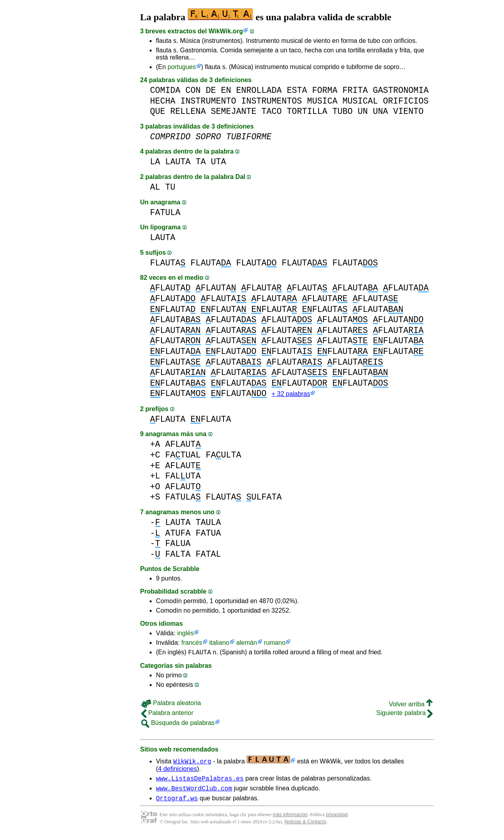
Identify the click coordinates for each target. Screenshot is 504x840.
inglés (185, 634)
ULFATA (264, 498)
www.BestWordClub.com (194, 792)
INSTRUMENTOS (272, 101)
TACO (272, 111)
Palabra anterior (167, 715)
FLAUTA (168, 263)
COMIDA (165, 90)
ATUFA (178, 534)
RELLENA (188, 111)
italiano (219, 643)
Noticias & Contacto (305, 827)
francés (192, 643)
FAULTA (223, 456)
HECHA (163, 101)
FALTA (178, 555)
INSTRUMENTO (208, 101)
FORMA (325, 90)
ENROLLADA (259, 90)
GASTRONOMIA (401, 90)
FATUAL (183, 456)
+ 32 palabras (291, 395)
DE (211, 90)
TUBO (342, 111)
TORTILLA (307, 111)
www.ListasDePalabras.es (200, 781)
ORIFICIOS (406, 101)
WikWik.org (226, 31)
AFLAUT (183, 445)
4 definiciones (177, 771)
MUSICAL (360, 101)
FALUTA (183, 477)
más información (290, 820)
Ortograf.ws (177, 803)
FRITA (355, 90)
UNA (381, 111)
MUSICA (322, 101)
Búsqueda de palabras (178, 725)
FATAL (208, 555)
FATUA (208, 534)
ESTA (297, 90)
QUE (158, 111)
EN (226, 90)
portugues (182, 67)
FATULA (165, 212)
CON (193, 90)
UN (363, 111)
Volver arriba (411, 706)
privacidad (337, 820)
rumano (275, 643)
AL (155, 187)
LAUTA (178, 162)
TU (170, 187)
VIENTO (409, 111)
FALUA (178, 544)
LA (155, 162)
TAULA (208, 523)
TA (201, 162)
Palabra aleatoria (171, 705)
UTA (218, 162)
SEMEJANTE (234, 111)
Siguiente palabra (404, 715)
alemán (246, 643)
